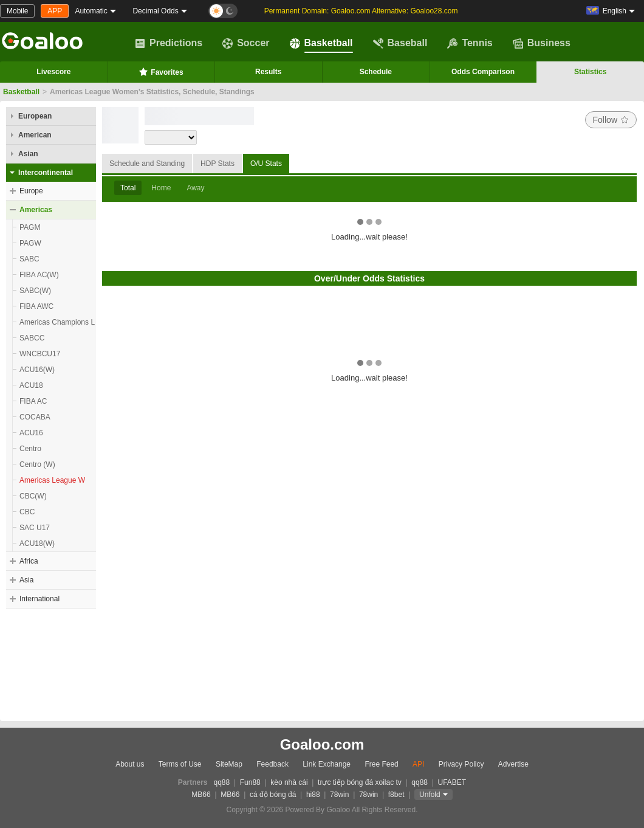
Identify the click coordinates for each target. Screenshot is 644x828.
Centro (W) (37, 464)
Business (542, 43)
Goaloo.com (322, 744)
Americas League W (52, 480)
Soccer (246, 43)
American (35, 135)
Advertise (513, 764)
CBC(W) (33, 496)
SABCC (32, 338)
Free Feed (381, 764)
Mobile (17, 11)
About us (130, 764)
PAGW (30, 243)
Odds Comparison (483, 72)
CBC (27, 512)
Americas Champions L (57, 322)
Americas (36, 210)
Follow (611, 120)
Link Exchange (327, 764)
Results (268, 72)
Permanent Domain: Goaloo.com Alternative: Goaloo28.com (361, 11)
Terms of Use (180, 764)
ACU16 (31, 433)
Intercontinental (46, 173)
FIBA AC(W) (39, 275)
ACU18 (31, 385)
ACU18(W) (37, 543)
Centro (30, 449)
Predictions (169, 43)
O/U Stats (266, 164)
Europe (31, 191)
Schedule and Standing (147, 164)
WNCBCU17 (40, 354)
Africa (29, 561)
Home (161, 188)
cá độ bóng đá (273, 795)
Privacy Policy (461, 764)
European (35, 116)
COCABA (35, 417)
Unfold (430, 795)
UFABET (452, 782)
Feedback (272, 764)
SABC (29, 259)
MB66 (201, 795)
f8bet (396, 795)
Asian (28, 154)
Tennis (470, 43)
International (39, 599)
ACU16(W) (37, 370)
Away (195, 188)
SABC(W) (35, 291)
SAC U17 (35, 528)
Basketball (321, 43)
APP (55, 11)
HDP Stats (218, 164)
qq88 (222, 782)
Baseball (400, 43)
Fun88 (250, 782)
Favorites (161, 72)
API (418, 764)
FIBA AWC (36, 306)
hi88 (313, 795)
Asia (26, 580)
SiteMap (229, 764)
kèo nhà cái (289, 782)
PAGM (30, 227)
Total (128, 188)
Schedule (376, 72)
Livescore (53, 72)
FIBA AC (33, 401)
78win (339, 795)
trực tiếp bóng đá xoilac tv (360, 782)
